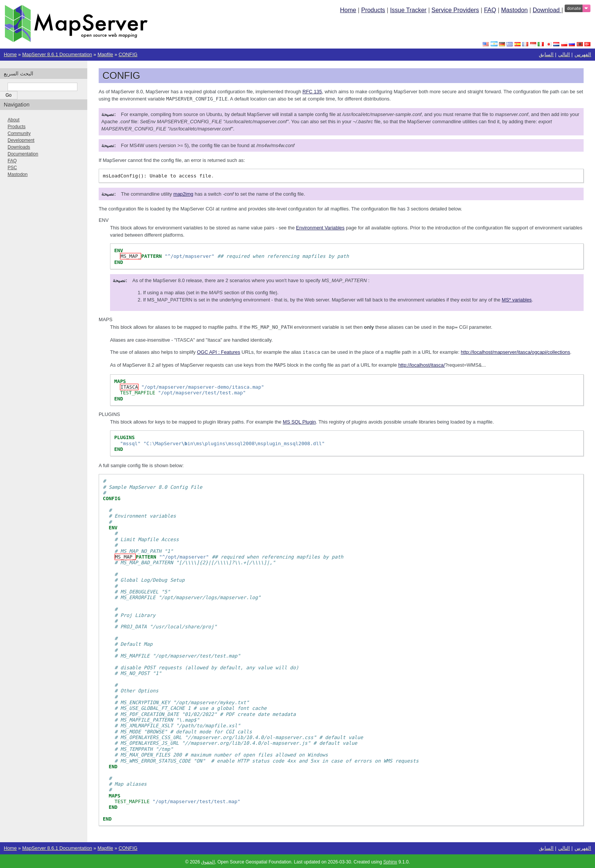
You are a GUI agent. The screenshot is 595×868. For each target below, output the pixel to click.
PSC (12, 168)
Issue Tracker (408, 10)
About (13, 120)
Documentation (23, 154)
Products (373, 10)
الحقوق (208, 860)
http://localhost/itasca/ (421, 364)
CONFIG (128, 54)
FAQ (490, 10)
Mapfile (105, 54)
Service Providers (455, 10)
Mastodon (514, 10)
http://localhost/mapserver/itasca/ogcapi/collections (515, 351)
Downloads (19, 147)
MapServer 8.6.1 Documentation (57, 54)
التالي (564, 54)
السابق (546, 54)
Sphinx (390, 860)
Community (19, 133)
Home (348, 10)
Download (547, 10)
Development (21, 140)
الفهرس (583, 54)
